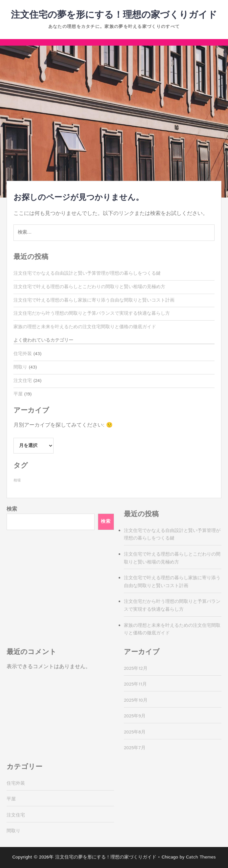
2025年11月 (135, 684)
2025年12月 (136, 668)
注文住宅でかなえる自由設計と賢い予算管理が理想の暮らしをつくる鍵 (87, 273)
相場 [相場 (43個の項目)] (17, 480)
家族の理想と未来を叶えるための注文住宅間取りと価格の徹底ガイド (85, 327)
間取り (20, 367)
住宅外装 (23, 354)
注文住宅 (23, 381)
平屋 (18, 394)
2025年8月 (135, 732)
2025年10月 (136, 700)
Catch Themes (201, 857)
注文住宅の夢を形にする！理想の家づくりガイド (114, 15)
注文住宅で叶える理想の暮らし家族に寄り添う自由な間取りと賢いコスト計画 (94, 300)
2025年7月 (135, 748)
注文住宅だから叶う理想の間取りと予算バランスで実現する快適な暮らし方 (92, 313)
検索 (12, 509)
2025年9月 (135, 716)
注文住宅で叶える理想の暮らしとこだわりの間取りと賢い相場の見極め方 (89, 287)
